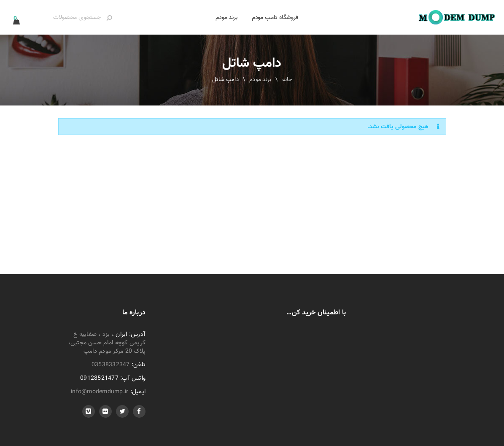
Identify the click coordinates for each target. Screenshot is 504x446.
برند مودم (260, 79)
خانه (287, 79)
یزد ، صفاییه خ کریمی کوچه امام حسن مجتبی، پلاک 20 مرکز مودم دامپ (107, 343)
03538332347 (111, 365)
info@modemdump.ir (100, 392)
